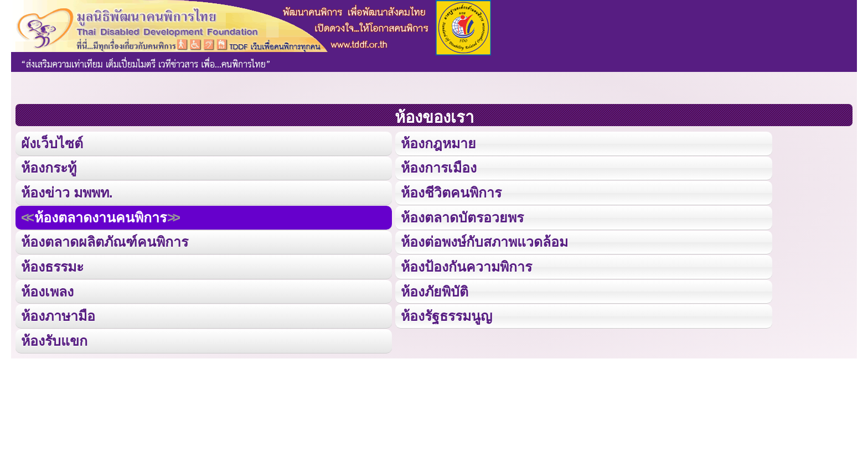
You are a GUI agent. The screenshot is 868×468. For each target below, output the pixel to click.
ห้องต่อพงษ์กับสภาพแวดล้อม (484, 240)
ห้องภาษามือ (58, 313)
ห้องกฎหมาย (438, 142)
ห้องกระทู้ (49, 167)
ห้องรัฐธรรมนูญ (446, 313)
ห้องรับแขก (54, 337)
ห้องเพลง (47, 288)
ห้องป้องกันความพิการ (466, 264)
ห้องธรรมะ (52, 264)
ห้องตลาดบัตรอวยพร (462, 215)
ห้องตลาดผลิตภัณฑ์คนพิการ (104, 240)
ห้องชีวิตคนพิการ (451, 191)
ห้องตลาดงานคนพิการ (100, 215)
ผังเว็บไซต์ (51, 142)
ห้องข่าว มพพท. (67, 191)
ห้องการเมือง (438, 167)
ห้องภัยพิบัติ (434, 288)
